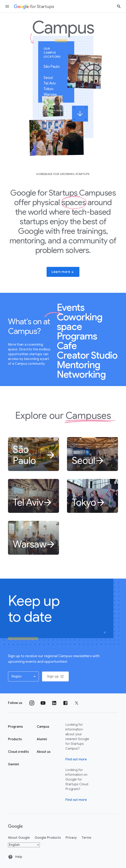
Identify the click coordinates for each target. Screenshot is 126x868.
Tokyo (50, 89)
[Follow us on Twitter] (77, 703)
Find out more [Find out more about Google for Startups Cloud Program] (76, 800)
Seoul (50, 78)
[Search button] (119, 6)
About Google (19, 838)
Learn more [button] (63, 272)
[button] (23, 676)
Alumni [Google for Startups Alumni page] (42, 739)
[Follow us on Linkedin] (54, 703)
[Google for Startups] (34, 6)
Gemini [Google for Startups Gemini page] (13, 764)
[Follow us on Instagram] (32, 703)
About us (44, 752)
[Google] (15, 827)
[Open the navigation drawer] (7, 6)
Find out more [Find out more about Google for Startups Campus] (76, 759)
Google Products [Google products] (48, 838)
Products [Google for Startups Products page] (15, 739)
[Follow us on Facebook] (65, 703)
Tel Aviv (51, 83)
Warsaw (52, 94)
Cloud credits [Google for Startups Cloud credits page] (18, 752)
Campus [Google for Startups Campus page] (43, 727)
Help (15, 857)
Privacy (71, 838)
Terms (86, 838)
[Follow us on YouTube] (43, 703)
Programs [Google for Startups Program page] (15, 727)
